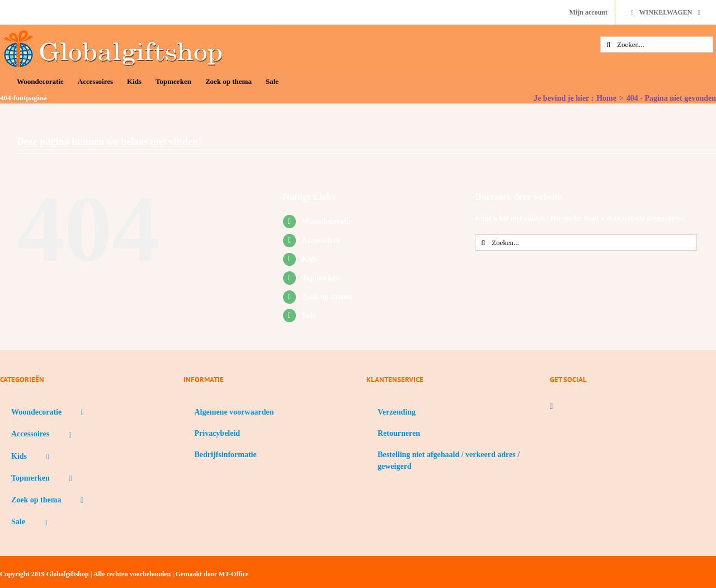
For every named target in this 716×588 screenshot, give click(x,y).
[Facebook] (552, 406)
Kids (309, 259)
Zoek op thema (326, 297)
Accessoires (321, 240)
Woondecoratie (327, 221)
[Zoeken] (608, 44)
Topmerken (321, 278)
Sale (308, 315)
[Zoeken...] (657, 44)
